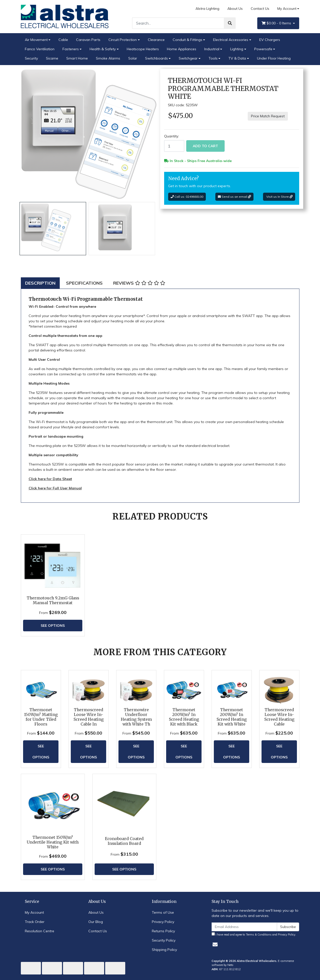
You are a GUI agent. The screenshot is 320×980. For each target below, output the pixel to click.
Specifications (84, 283)
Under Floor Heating (274, 58)
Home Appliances (182, 49)
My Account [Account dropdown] (287, 9)
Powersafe (263, 49)
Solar (133, 58)
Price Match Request (268, 116)
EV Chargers (270, 40)
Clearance (156, 40)
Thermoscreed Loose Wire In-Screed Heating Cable (279, 717)
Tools (213, 58)
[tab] (40, 283)
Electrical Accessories (231, 40)
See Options (53, 626)
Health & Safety (103, 49)
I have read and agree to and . (254, 934)
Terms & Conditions (259, 935)
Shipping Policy (164, 950)
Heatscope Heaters (143, 49)
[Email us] (215, 944)
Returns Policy (163, 931)
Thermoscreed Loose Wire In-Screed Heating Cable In (89, 717)
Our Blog (96, 922)
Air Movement (36, 40)
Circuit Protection (123, 40)
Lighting (237, 49)
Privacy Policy (163, 922)
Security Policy (164, 940)
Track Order (35, 922)
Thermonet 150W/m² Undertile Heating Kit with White (53, 842)
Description (40, 283)
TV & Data (237, 58)
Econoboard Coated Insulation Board (124, 841)
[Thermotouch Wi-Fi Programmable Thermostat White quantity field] (174, 146)
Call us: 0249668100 (187, 197)
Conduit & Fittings (187, 40)
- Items (277, 23)
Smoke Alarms (108, 58)
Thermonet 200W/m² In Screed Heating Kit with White (232, 717)
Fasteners (71, 49)
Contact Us (260, 9)
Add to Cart (205, 146)
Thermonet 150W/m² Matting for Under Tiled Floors (41, 717)
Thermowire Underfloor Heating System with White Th (136, 717)
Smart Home (77, 58)
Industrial (212, 49)
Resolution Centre (40, 931)
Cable (63, 40)
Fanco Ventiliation (40, 49)
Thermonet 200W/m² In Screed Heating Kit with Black (184, 717)
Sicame (52, 58)
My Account (34, 912)
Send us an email (234, 197)
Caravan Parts (88, 40)
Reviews (139, 283)
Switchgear (188, 58)
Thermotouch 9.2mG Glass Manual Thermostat (53, 600)
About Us (235, 9)
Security (31, 58)
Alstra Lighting (207, 9)
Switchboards (156, 58)
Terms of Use (163, 912)
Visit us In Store (279, 197)
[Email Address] (244, 927)
